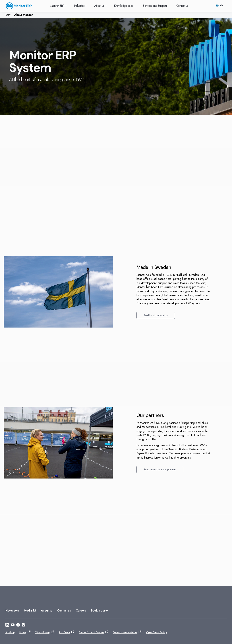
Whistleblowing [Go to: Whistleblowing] (43, 632)
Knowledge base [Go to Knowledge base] (125, 6)
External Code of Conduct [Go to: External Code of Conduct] (91, 632)
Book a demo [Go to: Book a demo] (99, 611)
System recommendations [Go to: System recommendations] (125, 632)
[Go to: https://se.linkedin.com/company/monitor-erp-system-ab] (7, 625)
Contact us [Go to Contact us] (182, 6)
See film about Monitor (41, 315)
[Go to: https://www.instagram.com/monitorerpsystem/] (24, 625)
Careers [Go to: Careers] (81, 611)
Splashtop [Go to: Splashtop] (10, 632)
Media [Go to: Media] (28, 611)
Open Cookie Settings (157, 632)
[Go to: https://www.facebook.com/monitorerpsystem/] (18, 625)
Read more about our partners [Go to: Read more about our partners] (45, 469)
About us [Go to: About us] (47, 611)
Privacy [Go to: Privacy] (23, 632)
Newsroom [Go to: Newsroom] (12, 611)
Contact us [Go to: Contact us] (64, 611)
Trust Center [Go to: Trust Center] (64, 632)
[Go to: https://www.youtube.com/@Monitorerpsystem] (13, 625)
